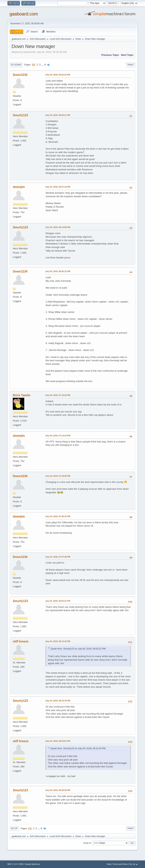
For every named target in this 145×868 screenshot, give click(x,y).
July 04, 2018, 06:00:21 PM (58, 115)
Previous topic (110, 55)
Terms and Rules (120, 864)
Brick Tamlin (22, 395)
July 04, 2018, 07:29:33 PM (58, 516)
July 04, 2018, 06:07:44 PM (58, 187)
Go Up (14, 829)
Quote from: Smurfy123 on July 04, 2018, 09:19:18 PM (78, 748)
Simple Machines (32, 864)
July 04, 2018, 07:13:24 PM (58, 436)
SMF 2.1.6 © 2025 (15, 864)
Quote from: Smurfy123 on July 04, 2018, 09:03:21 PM (78, 649)
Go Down (16, 65)
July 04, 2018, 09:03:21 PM (58, 601)
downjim (19, 187)
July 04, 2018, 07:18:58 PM (58, 476)
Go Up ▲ (134, 864)
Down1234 (20, 75)
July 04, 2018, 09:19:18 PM (58, 701)
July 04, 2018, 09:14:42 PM (58, 641)
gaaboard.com (24, 14)
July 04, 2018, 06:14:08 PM (58, 227)
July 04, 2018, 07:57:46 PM (58, 557)
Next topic (127, 55)
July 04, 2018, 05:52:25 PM (58, 75)
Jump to (87, 843)
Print (131, 65)
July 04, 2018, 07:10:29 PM (58, 395)
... (43, 65)
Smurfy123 (20, 115)
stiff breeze (21, 641)
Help (109, 864)
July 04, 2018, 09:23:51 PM (58, 741)
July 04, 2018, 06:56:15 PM (58, 271)
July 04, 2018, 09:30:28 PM (58, 790)
